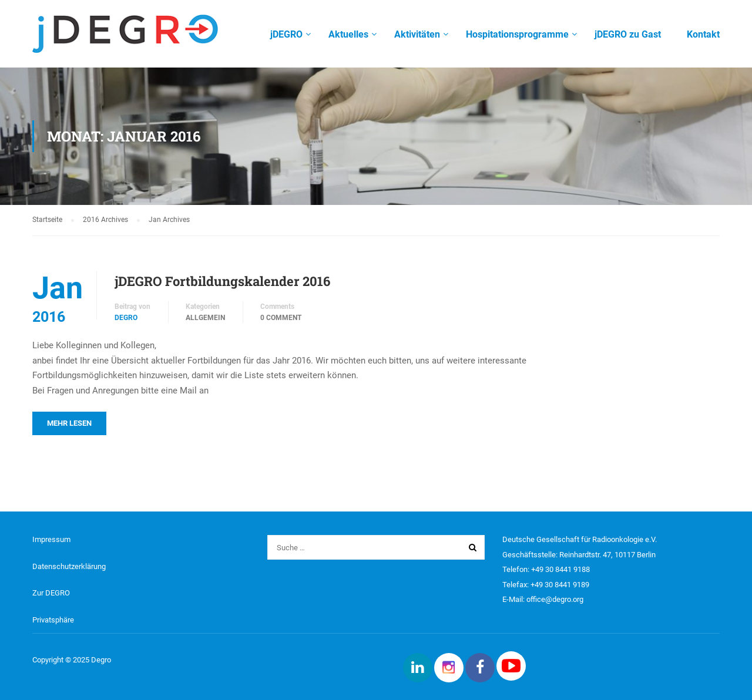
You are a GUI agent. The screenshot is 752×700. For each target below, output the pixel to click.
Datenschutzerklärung (69, 566)
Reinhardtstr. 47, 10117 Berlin (607, 555)
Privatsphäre (53, 620)
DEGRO (126, 318)
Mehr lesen (69, 423)
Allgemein (205, 318)
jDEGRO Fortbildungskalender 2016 (222, 281)
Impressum (51, 539)
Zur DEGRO (51, 593)
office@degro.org (555, 599)
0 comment (281, 318)
